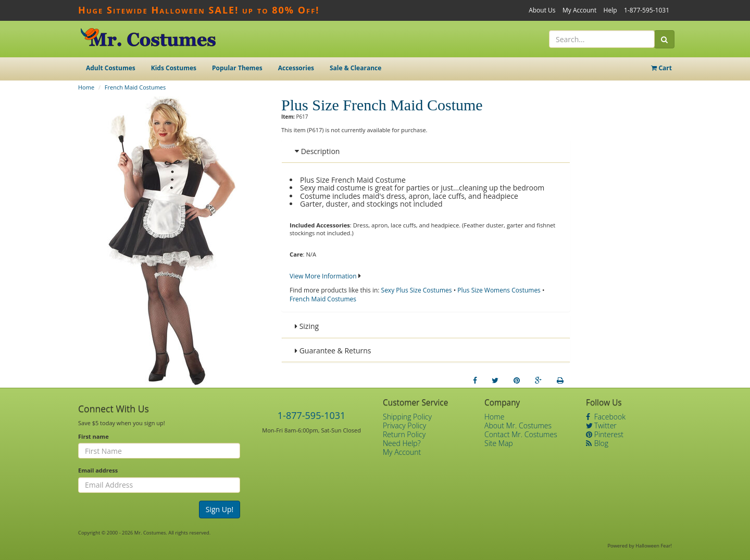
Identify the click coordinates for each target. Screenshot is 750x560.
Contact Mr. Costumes (521, 434)
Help (610, 10)
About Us (542, 10)
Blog (597, 443)
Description (317, 151)
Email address (98, 470)
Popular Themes (237, 68)
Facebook (606, 417)
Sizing (307, 326)
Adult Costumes (111, 68)
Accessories (296, 68)
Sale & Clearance (355, 68)
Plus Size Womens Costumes (499, 290)
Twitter (601, 425)
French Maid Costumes (135, 87)
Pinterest (605, 434)
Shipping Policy (407, 417)
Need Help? (402, 443)
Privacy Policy (404, 425)
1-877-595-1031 (647, 10)
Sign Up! (220, 509)
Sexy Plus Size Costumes (417, 290)
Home (86, 87)
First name (93, 436)
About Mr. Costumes (518, 425)
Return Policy (404, 434)
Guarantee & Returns (333, 351)
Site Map (499, 443)
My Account (579, 10)
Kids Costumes (174, 68)
